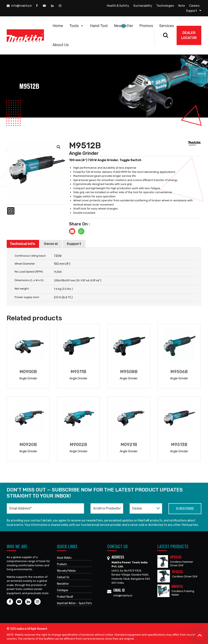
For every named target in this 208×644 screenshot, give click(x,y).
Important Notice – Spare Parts (74, 603)
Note (182, 6)
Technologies (165, 6)
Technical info (22, 244)
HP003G (176, 557)
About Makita (64, 557)
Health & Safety (118, 6)
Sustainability (143, 6)
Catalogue (62, 590)
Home (58, 26)
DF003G (177, 572)
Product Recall (65, 596)
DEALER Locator (189, 35)
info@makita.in (19, 6)
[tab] (22, 244)
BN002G (177, 586)
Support (192, 11)
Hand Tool (99, 26)
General (51, 244)
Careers (194, 6)
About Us (61, 45)
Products (62, 564)
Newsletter (123, 26)
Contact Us (63, 577)
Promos (146, 26)
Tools (76, 26)
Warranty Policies (66, 570)
